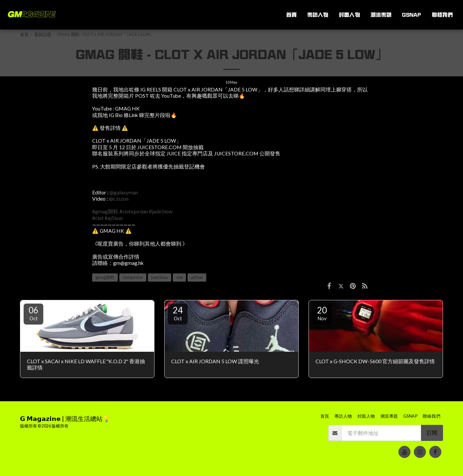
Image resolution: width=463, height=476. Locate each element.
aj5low (197, 278)
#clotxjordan (134, 211)
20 (322, 313)
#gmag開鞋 (105, 211)
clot (179, 278)
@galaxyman (124, 192)
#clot (98, 218)
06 (33, 313)
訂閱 (432, 433)
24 (178, 313)
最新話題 (43, 35)
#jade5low (161, 211)
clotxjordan (133, 278)
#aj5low (114, 218)
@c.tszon (119, 199)
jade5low (160, 278)
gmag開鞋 (105, 278)
